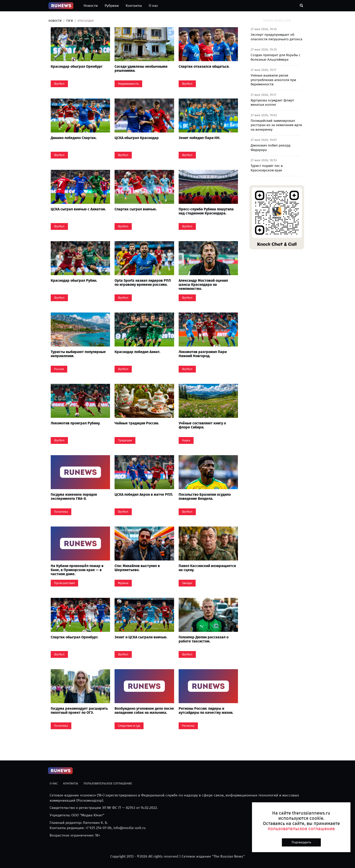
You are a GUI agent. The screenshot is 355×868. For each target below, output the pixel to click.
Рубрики (112, 6)
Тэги (70, 21)
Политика (61, 512)
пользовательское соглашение (301, 829)
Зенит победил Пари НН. (199, 138)
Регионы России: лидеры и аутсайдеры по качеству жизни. (206, 711)
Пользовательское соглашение (108, 783)
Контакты (134, 6)
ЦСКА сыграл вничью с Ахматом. (78, 209)
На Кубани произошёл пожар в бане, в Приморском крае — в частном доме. (77, 570)
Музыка (123, 583)
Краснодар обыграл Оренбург (77, 66)
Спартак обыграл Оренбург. (74, 637)
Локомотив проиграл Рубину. (76, 423)
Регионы (188, 726)
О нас (154, 6)
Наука (186, 440)
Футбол (59, 84)
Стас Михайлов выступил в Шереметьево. (137, 568)
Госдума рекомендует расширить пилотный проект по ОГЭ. (79, 711)
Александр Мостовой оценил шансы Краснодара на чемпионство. (203, 284)
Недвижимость (128, 84)
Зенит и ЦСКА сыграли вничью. (141, 637)
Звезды (187, 583)
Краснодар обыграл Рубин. (74, 280)
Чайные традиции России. (137, 423)
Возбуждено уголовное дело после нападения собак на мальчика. (144, 711)
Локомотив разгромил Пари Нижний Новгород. (203, 354)
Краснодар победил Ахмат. (137, 352)
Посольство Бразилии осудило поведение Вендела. (205, 497)
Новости (91, 6)
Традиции (125, 440)
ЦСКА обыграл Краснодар (137, 138)
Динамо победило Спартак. (74, 138)
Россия (59, 369)
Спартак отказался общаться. (204, 66)
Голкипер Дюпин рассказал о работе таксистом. (204, 639)
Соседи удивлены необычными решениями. (141, 69)
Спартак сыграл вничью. (136, 209)
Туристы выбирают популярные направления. (78, 354)
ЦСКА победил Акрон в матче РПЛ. (144, 494)
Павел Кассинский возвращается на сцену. (207, 568)
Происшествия (64, 583)
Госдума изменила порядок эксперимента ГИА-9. (74, 497)
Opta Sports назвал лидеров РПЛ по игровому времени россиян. (143, 283)
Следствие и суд (129, 726)
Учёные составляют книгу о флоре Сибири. (202, 425)
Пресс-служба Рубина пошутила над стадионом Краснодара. (206, 211)
